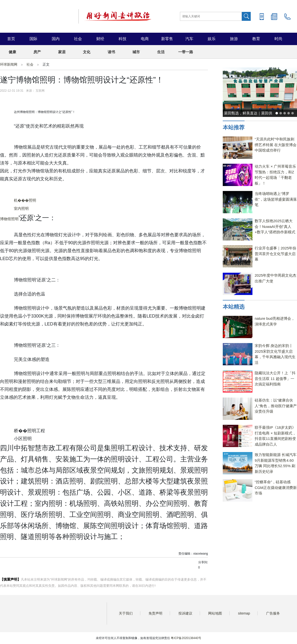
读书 (111, 52)
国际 (33, 39)
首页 (11, 39)
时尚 (278, 39)
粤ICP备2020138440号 (186, 638)
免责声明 (155, 613)
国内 (56, 39)
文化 (87, 52)
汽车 (189, 39)
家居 (62, 52)
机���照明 (25, 200)
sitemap (244, 613)
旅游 (234, 39)
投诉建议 (185, 613)
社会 (78, 39)
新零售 (167, 39)
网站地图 (215, 613)
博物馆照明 (9, 219)
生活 (161, 52)
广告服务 (273, 613)
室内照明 (21, 208)
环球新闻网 (9, 64)
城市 (136, 52)
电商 (145, 39)
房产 (37, 52)
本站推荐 (234, 127)
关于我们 (126, 613)
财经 (100, 39)
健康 (12, 52)
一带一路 (186, 52)
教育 (256, 39)
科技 (123, 39)
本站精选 (234, 307)
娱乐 (212, 39)
